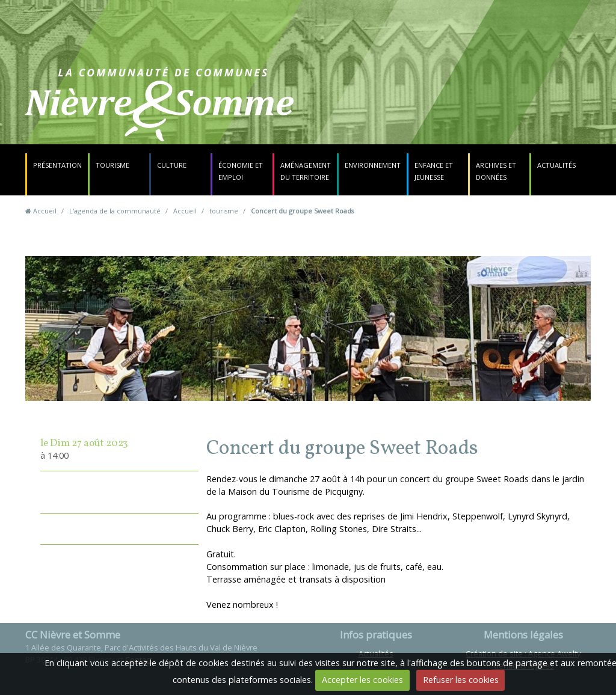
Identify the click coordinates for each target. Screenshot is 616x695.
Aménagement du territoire (306, 171)
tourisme (224, 211)
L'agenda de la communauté (115, 211)
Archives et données (496, 171)
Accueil (45, 211)
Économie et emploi (241, 171)
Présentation (57, 165)
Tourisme (112, 165)
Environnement (373, 165)
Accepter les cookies (362, 680)
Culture (172, 165)
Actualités (556, 165)
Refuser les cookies (461, 680)
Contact (384, 111)
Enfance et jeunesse (434, 171)
